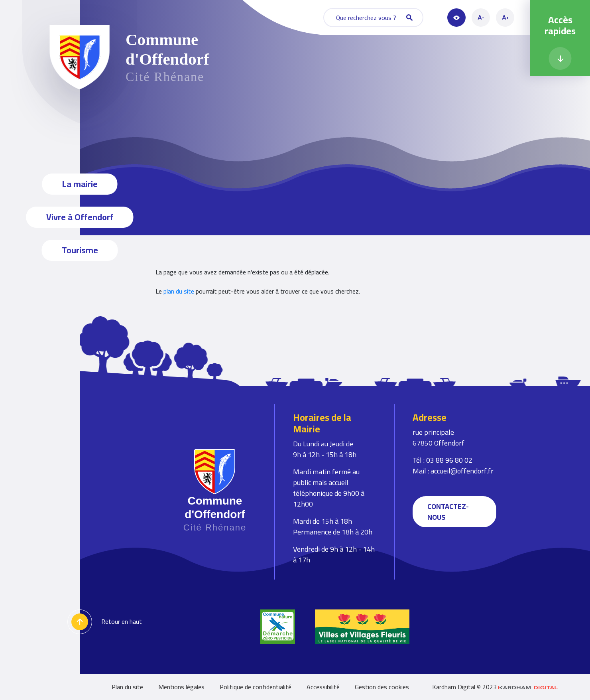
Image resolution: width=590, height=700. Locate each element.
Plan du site (127, 687)
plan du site (179, 291)
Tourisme (80, 250)
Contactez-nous (448, 512)
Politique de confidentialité (256, 687)
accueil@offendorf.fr (462, 471)
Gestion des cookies (382, 687)
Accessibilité (323, 687)
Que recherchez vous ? (374, 18)
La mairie (80, 184)
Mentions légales (181, 687)
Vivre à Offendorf (80, 217)
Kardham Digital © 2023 (495, 687)
